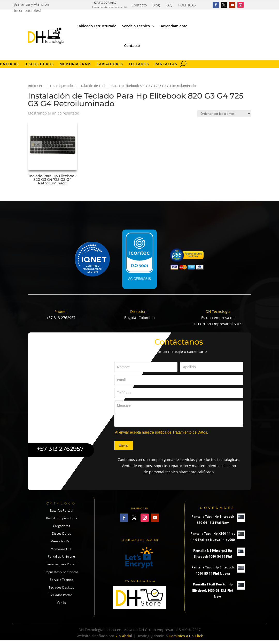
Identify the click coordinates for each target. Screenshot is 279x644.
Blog (156, 5)
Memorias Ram (61, 541)
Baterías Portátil (61, 511)
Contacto (139, 5)
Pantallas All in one (61, 556)
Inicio (32, 86)
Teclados (139, 64)
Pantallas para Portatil (61, 564)
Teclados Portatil (61, 595)
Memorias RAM (75, 64)
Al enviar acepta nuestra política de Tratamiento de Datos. (161, 432)
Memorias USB (61, 549)
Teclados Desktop (61, 587)
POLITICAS (187, 5)
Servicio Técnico (136, 26)
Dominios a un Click (186, 636)
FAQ (169, 5)
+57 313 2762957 (104, 3)
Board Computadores (61, 518)
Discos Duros (39, 64)
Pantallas (166, 64)
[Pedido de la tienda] (224, 114)
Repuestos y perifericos (61, 572)
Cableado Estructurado (96, 26)
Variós (61, 603)
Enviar (124, 445)
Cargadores (110, 64)
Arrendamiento (174, 26)
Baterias (9, 64)
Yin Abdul (124, 636)
